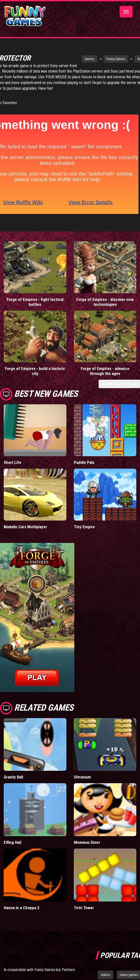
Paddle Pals (84, 463)
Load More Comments (119, 384)
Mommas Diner (87, 843)
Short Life (13, 463)
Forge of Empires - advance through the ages (105, 371)
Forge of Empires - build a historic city (35, 371)
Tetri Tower (84, 908)
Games (78, 59)
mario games (129, 975)
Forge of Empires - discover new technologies (105, 302)
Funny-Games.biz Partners (55, 970)
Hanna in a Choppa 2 (22, 908)
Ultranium (82, 778)
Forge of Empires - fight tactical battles (35, 302)
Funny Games (104, 59)
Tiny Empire (84, 527)
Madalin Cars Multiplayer (25, 527)
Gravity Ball (13, 778)
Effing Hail (13, 843)
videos (106, 975)
